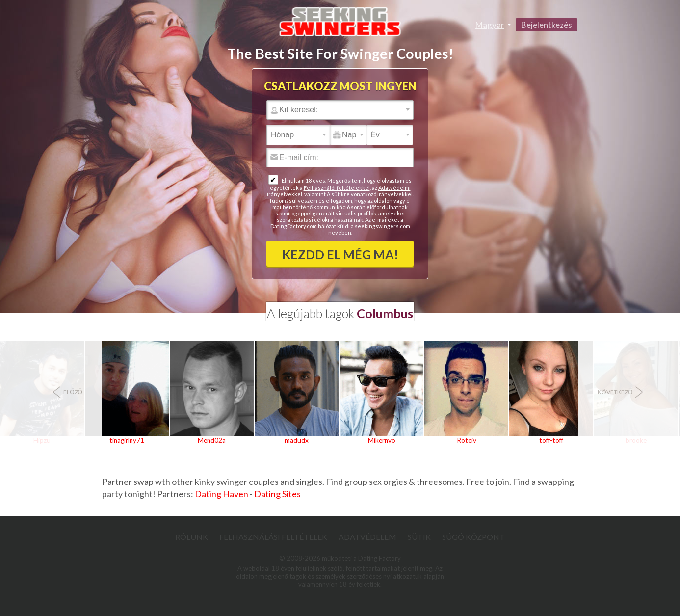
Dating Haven (222, 494)
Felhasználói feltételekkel (337, 188)
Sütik (419, 537)
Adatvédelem (367, 537)
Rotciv (467, 440)
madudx (297, 440)
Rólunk (192, 537)
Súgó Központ (473, 537)
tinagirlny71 (127, 440)
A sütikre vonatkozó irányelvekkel (370, 194)
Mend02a (212, 440)
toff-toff (551, 440)
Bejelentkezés (547, 25)
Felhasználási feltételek (273, 537)
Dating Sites (277, 494)
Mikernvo (382, 440)
